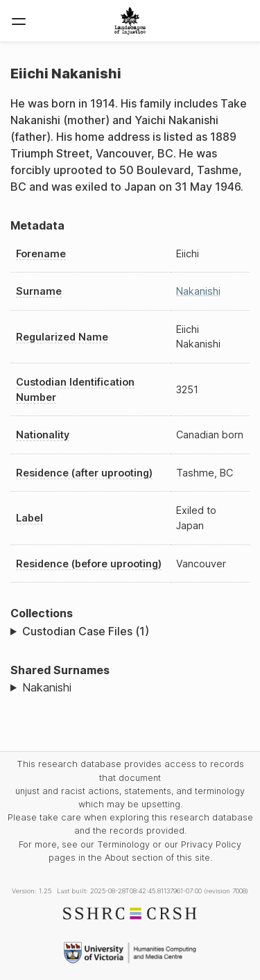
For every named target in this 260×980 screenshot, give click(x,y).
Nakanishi (198, 291)
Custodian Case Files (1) (86, 631)
